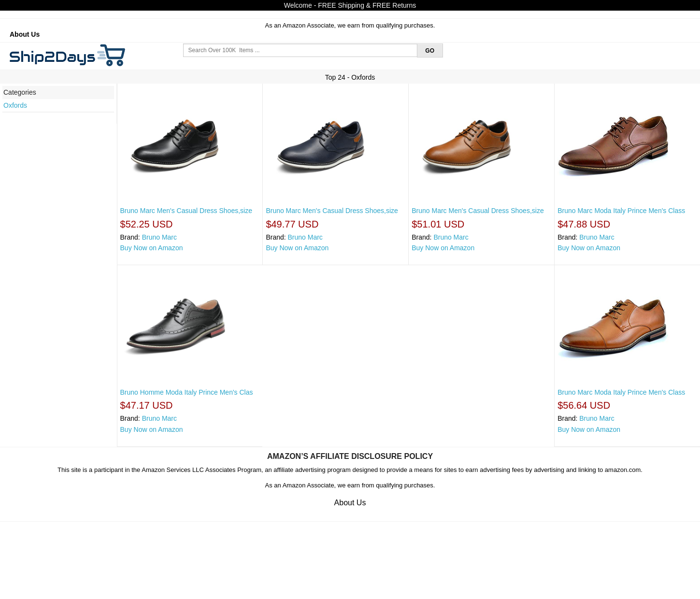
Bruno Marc (159, 237)
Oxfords (15, 105)
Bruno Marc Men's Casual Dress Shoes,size (186, 211)
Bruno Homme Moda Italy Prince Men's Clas (187, 392)
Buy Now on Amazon (152, 248)
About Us (25, 34)
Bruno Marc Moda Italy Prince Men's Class (621, 211)
